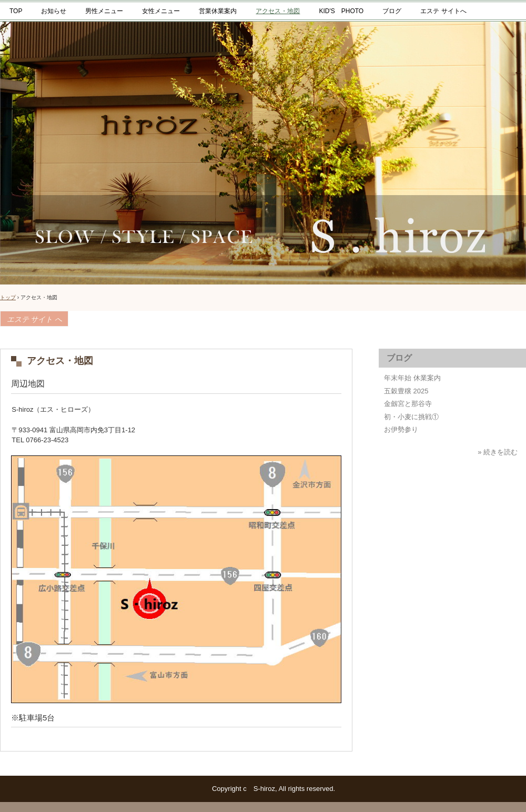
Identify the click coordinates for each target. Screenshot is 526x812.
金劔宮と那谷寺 (408, 404)
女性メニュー (161, 11)
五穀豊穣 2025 (406, 391)
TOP (16, 11)
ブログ (392, 11)
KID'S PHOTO (341, 11)
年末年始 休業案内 (412, 378)
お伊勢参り (401, 429)
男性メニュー (104, 11)
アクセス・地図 (278, 11)
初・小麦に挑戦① (411, 417)
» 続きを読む (498, 452)
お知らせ (54, 11)
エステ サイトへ (443, 11)
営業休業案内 (218, 11)
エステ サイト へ (34, 319)
